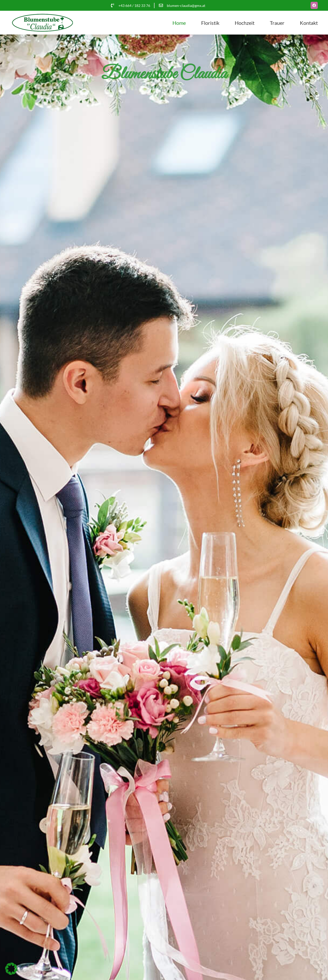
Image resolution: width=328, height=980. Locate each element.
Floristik (210, 23)
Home (179, 23)
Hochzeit (245, 23)
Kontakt (309, 23)
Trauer (277, 23)
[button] (11, 969)
